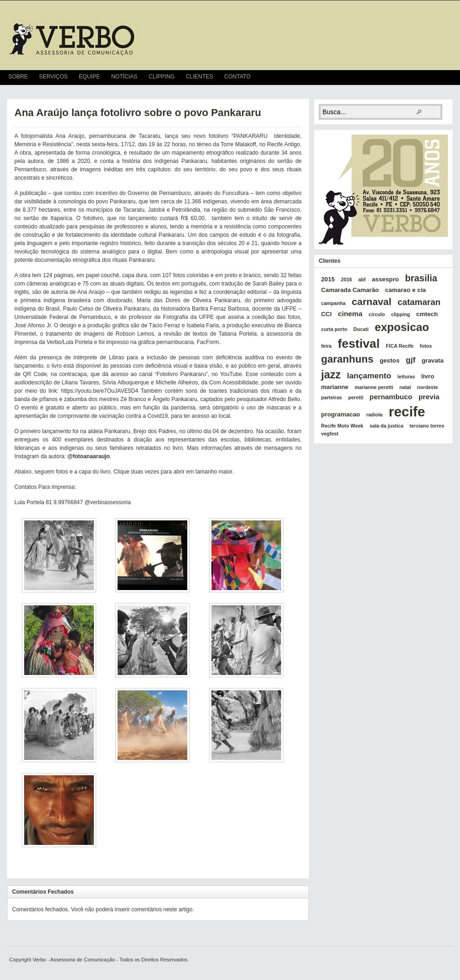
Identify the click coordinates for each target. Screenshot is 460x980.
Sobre (18, 77)
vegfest (330, 434)
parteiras (332, 397)
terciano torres (427, 426)
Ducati (361, 329)
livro (428, 376)
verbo (73, 39)
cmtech (427, 314)
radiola (374, 415)
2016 (347, 279)
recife (407, 412)
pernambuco (391, 397)
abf (362, 279)
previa (429, 397)
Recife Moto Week (342, 426)
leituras (406, 376)
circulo (377, 314)
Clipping (162, 77)
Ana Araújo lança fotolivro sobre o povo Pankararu (138, 113)
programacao (341, 414)
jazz (331, 375)
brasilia (421, 278)
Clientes (200, 77)
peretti (356, 397)
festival (359, 344)
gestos (390, 360)
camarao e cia (406, 290)
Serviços (53, 77)
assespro (385, 279)
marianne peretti (374, 387)
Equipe (89, 77)
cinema (350, 314)
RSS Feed (449, 78)
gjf (411, 360)
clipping (401, 314)
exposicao (402, 327)
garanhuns (347, 359)
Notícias (124, 77)
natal (405, 387)
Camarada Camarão (350, 290)
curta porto (334, 329)
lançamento (369, 376)
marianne (335, 387)
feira (326, 346)
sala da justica (386, 426)
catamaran (419, 302)
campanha (333, 303)
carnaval (371, 302)
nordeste (428, 387)
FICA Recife (400, 346)
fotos (426, 346)
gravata (432, 360)
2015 (328, 279)
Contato (238, 77)
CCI (326, 314)
